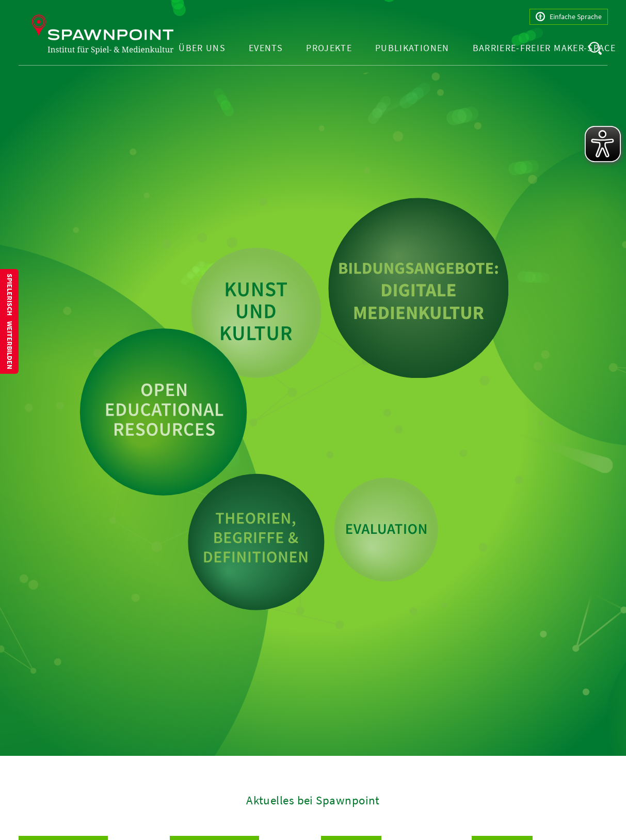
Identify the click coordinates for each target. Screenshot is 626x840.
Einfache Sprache (569, 17)
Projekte (329, 48)
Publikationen (412, 48)
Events (266, 48)
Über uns (202, 48)
